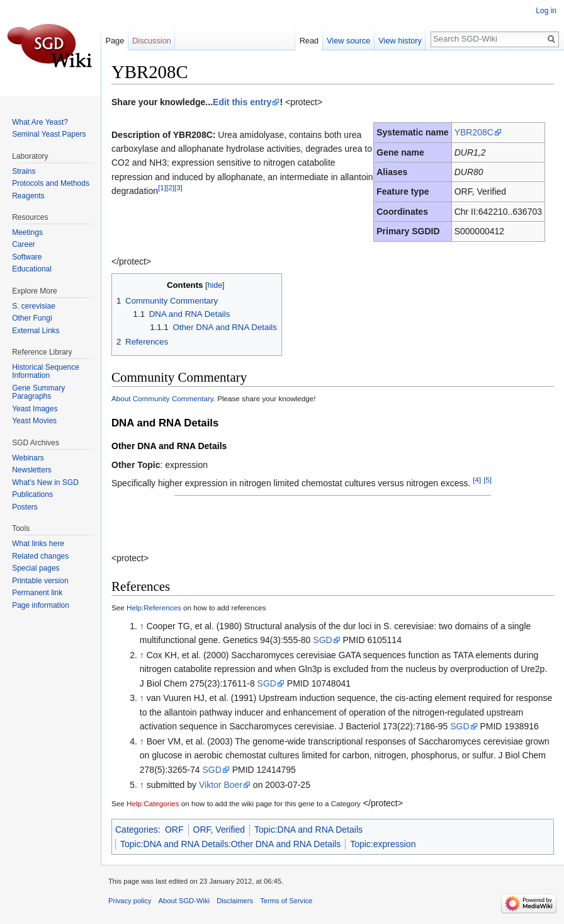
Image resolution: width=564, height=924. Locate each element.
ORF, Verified (219, 830)
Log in (546, 11)
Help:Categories (153, 803)
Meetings (27, 232)
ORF (174, 830)
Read (309, 41)
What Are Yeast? (40, 122)
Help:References (154, 607)
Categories (137, 830)
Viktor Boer (221, 785)
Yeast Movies (34, 421)
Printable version (40, 581)
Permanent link (37, 593)
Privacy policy (130, 901)
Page (115, 41)
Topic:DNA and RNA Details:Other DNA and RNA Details (230, 844)
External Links (36, 331)
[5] (488, 480)
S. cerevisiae (34, 306)
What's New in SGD (45, 482)
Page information (41, 605)
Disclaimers (235, 901)
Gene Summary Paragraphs (38, 392)
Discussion (152, 41)
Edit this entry (242, 102)
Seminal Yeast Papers (49, 134)
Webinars (28, 458)
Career (24, 244)
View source (348, 41)
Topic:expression (383, 844)
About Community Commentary (162, 398)
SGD (322, 640)
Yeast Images (35, 409)
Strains (24, 171)
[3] (178, 188)
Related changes (40, 556)
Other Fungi (32, 318)
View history (400, 41)
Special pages (36, 568)
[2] (170, 188)
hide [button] (215, 285)
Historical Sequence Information (46, 372)
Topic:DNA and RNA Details (308, 830)
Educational (32, 269)
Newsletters (32, 470)
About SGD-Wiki (184, 901)
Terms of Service (286, 901)
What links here (38, 544)
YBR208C (474, 132)
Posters (25, 507)
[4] (477, 480)
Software (27, 257)
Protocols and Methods (51, 183)
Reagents (28, 196)
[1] (162, 188)
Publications (32, 494)
